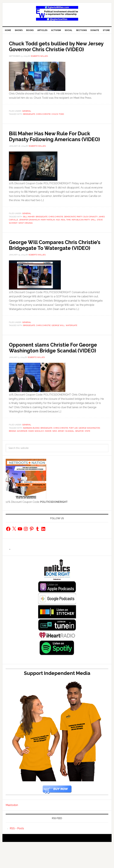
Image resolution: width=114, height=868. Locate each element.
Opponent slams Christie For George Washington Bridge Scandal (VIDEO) (49, 368)
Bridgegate (29, 120)
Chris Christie (43, 120)
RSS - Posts (17, 852)
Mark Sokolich (36, 454)
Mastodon (12, 828)
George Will (58, 343)
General (27, 117)
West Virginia (25, 235)
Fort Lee (73, 451)
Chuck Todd (58, 120)
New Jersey (58, 454)
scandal (70, 454)
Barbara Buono (31, 451)
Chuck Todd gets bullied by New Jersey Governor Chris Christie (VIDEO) (54, 49)
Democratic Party (73, 228)
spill (93, 231)
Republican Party (81, 231)
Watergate (71, 343)
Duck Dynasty (90, 228)
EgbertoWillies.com (57, 13)
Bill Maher (29, 228)
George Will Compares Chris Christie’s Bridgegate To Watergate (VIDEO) (48, 259)
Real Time (66, 231)
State (87, 454)
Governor (22, 454)
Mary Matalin (48, 231)
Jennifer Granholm (29, 231)
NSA (58, 231)
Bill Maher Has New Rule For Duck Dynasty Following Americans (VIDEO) (56, 145)
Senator (79, 454)
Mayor (48, 454)
